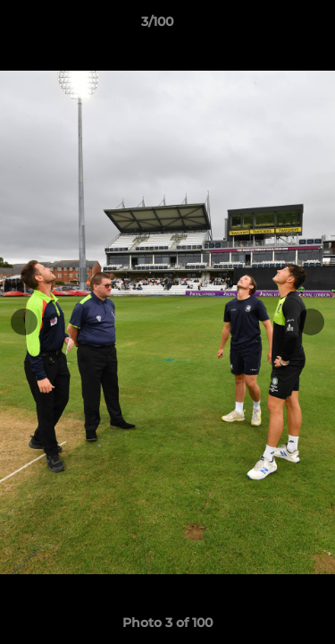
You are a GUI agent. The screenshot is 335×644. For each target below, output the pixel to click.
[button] (271, 26)
